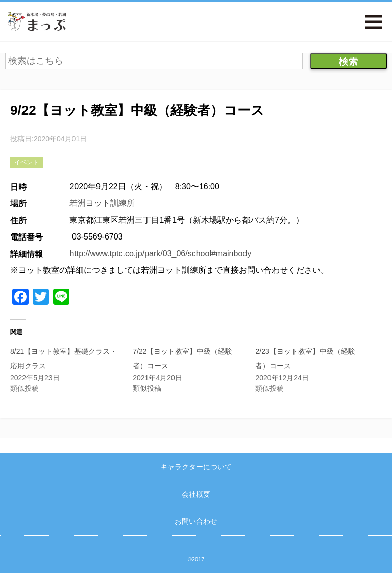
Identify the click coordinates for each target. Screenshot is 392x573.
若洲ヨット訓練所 (102, 203)
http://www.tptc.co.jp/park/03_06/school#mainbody (160, 254)
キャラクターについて (196, 467)
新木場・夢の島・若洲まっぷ (37, 22)
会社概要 (196, 494)
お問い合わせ (196, 521)
